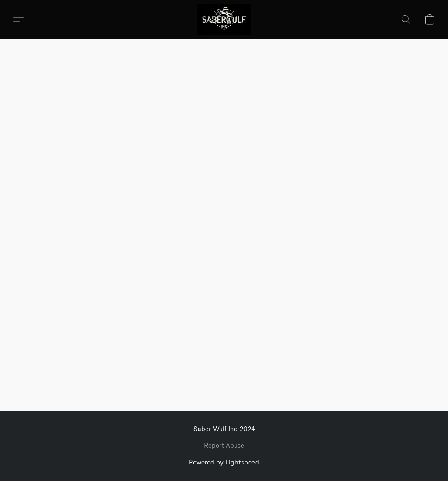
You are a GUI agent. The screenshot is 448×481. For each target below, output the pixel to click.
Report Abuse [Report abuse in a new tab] (224, 446)
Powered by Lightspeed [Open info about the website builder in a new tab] (224, 462)
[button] (224, 20)
